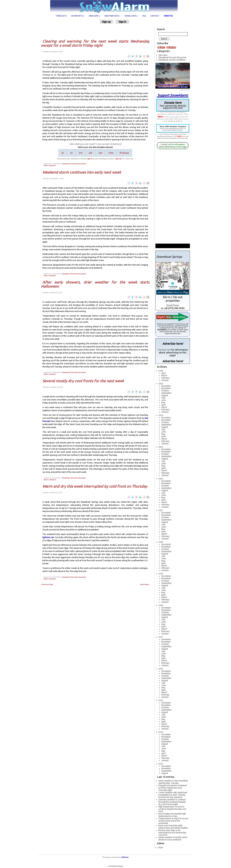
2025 (161, 384)
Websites (168, 16)
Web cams (94, 16)
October (165, 391)
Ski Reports (78, 16)
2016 (161, 669)
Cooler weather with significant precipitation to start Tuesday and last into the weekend (173, 795)
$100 (111, 153)
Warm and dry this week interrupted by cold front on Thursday (95, 486)
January (165, 380)
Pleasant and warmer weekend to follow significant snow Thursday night (172, 788)
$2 (63, 153)
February (165, 378)
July (163, 398)
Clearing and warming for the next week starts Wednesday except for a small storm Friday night (95, 43)
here (160, 117)
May (163, 402)
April (163, 373)
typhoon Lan (48, 537)
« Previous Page (47, 584)
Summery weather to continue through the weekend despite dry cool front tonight (172, 802)
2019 (161, 574)
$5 (71, 153)
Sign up (106, 22)
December (166, 386)
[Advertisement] (96, 31)
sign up (118, 159)
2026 (161, 371)
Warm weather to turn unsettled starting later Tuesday (173, 782)
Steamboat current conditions (172, 60)
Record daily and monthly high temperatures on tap (172, 815)
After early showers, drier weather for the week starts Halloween (95, 284)
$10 (81, 153)
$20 (91, 153)
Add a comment (50, 165)
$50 (100, 153)
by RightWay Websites (116, 866)
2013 (161, 764)
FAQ (144, 16)
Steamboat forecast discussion (74, 164)
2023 (161, 447)
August (165, 395)
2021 (161, 510)
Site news (163, 55)
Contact (155, 16)
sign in (90, 159)
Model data (131, 16)
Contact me (166, 144)
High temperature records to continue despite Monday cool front (172, 809)
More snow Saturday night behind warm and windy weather (173, 827)
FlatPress (125, 857)
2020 (161, 542)
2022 (161, 479)
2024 (161, 415)
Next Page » (145, 584)
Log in (160, 847)
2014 (161, 732)
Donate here (173, 105)
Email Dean (173, 305)
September (166, 393)
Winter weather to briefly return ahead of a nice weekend (173, 839)
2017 (161, 637)
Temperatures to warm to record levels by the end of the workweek (173, 821)
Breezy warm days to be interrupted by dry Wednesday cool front (172, 833)
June (164, 400)
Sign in (122, 22)
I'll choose (124, 153)
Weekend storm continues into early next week (82, 172)
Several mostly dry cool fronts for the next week (83, 381)
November (166, 388)
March (164, 375)
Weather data (112, 16)
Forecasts (61, 16)
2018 (161, 605)
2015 (161, 700)
